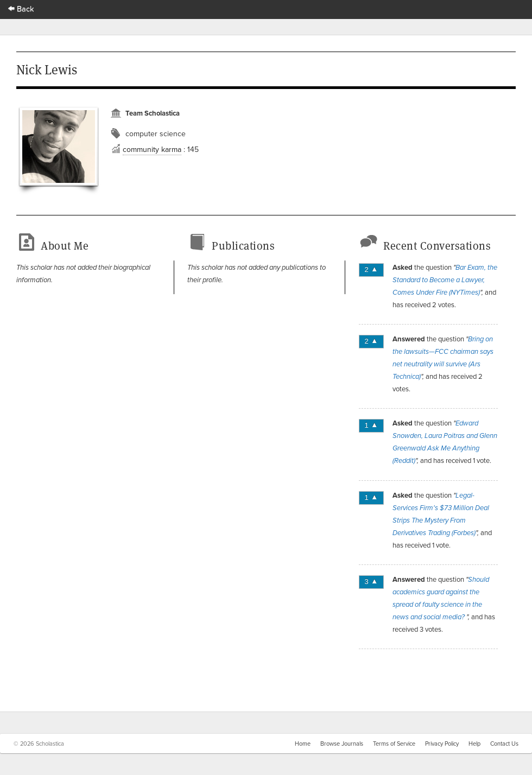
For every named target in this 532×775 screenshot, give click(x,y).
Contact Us (504, 744)
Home (303, 744)
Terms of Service (394, 744)
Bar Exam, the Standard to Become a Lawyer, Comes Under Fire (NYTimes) (445, 280)
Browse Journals (342, 744)
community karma (152, 149)
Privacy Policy (442, 744)
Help (474, 744)
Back (21, 8)
